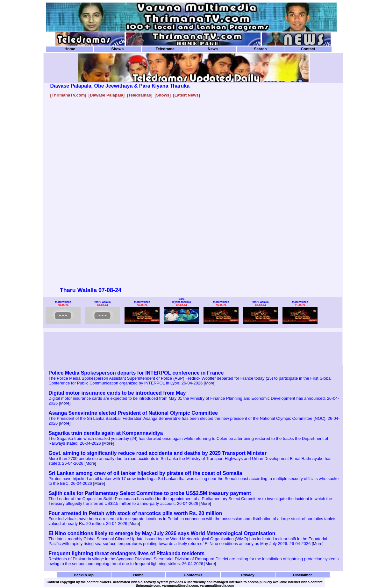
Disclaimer (302, 575)
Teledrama (165, 49)
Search (260, 49)
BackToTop (84, 575)
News (213, 49)
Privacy (248, 575)
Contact (308, 49)
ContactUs (193, 575)
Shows (117, 49)
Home (70, 49)
